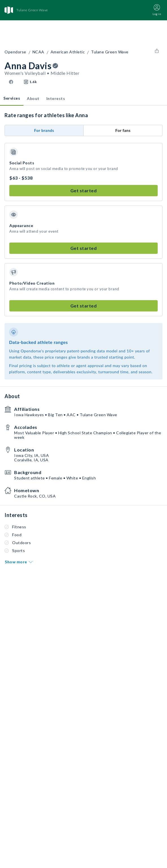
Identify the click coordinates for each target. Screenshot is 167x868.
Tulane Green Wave (110, 52)
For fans (123, 130)
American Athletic (68, 52)
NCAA (38, 52)
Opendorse (15, 52)
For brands (44, 130)
